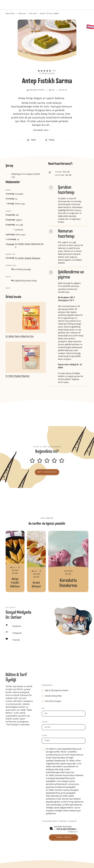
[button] (47, 67)
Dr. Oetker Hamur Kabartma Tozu (29, 246)
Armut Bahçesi (36, 561)
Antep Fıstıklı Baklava (15, 561)
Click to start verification (66, 829)
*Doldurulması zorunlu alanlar (59, 821)
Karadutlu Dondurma (68, 561)
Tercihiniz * (48, 685)
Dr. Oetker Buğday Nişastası (28, 258)
